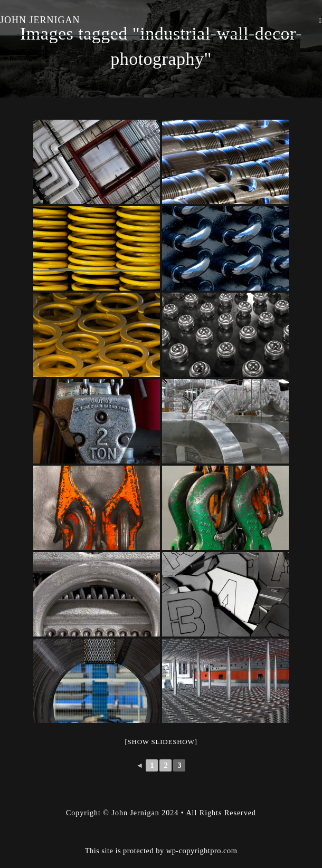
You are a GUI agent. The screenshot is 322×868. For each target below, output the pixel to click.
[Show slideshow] (161, 742)
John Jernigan (40, 20)
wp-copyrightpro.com (202, 824)
